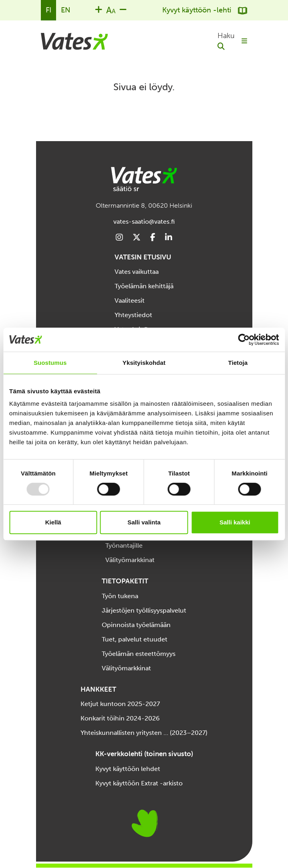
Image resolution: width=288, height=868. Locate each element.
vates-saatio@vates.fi (144, 222)
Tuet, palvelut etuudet (135, 639)
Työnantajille (124, 545)
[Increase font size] (99, 9)
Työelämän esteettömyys (139, 654)
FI (48, 10)
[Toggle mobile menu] (244, 41)
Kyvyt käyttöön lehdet (128, 769)
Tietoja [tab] (238, 363)
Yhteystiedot (133, 315)
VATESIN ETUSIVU (143, 257)
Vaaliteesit (130, 300)
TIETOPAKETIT (125, 581)
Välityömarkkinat (130, 560)
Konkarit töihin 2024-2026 (120, 718)
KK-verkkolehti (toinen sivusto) (144, 754)
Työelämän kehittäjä (144, 286)
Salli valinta (144, 522)
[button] (226, 41)
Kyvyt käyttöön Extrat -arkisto (139, 783)
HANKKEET (98, 689)
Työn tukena (120, 596)
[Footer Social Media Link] (119, 238)
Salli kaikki (235, 522)
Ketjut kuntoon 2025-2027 (120, 704)
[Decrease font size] (123, 9)
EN (66, 10)
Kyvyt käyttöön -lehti (205, 10)
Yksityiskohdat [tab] (144, 363)
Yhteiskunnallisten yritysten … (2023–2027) (144, 733)
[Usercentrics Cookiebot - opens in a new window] (244, 340)
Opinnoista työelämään (136, 625)
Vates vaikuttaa (137, 272)
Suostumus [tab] (50, 363)
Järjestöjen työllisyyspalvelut (144, 610)
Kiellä (53, 522)
